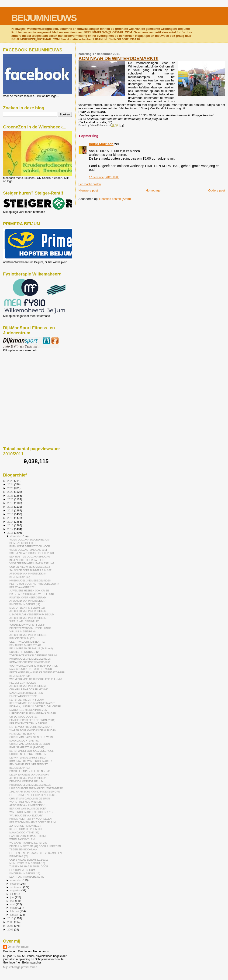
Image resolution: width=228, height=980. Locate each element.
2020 (11, 499)
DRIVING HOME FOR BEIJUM (26, 781)
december (16, 536)
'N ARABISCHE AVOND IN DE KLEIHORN (33, 730)
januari (15, 915)
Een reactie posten (90, 184)
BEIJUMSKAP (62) (20, 577)
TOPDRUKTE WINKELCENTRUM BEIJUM (33, 655)
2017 (11, 510)
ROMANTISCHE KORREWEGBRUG (30, 662)
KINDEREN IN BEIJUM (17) (25, 604)
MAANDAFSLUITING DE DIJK (26, 693)
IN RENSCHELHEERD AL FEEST (28, 560)
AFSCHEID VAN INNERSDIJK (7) (28, 601)
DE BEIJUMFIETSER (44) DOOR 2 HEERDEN (35, 846)
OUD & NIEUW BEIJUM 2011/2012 (29, 860)
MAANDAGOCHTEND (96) (24, 832)
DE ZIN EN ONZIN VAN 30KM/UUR (29, 775)
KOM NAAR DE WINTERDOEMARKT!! (119, 58)
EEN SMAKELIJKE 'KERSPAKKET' (29, 764)
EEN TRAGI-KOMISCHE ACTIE (27, 877)
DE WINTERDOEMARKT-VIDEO (27, 758)
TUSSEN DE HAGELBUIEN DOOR (29, 866)
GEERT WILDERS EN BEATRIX (27, 642)
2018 (11, 507)
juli (12, 894)
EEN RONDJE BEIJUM (22, 870)
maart (14, 908)
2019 (11, 503)
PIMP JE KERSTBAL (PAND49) (27, 747)
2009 (11, 922)
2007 (11, 929)
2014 (11, 522)
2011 (11, 532)
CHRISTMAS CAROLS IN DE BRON (29, 744)
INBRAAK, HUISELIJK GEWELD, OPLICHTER (35, 706)
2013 (11, 525)
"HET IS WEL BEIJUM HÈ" (24, 621)
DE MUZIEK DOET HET (23, 543)
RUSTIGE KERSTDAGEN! (24, 652)
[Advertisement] (24, 377)
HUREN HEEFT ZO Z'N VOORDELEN (30, 819)
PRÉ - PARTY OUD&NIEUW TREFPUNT (32, 594)
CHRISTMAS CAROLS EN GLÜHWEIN (31, 737)
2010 (11, 918)
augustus (16, 890)
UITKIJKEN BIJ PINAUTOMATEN (28, 754)
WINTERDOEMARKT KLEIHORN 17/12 (31, 812)
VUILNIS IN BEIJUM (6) (22, 631)
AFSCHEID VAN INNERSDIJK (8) (28, 574)
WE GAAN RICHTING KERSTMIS (28, 843)
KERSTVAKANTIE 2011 (22, 587)
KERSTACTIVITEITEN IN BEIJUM (28, 723)
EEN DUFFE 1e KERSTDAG (25, 645)
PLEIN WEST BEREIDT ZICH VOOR (30, 546)
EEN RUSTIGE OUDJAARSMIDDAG (30, 557)
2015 (11, 518)
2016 (11, 514)
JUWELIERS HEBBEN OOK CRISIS (29, 591)
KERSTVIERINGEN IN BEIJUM (27, 700)
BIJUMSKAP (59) (19, 856)
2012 (11, 529)
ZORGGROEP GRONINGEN (25, 826)
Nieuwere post (88, 190)
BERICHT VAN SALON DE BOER (28, 809)
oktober (15, 884)
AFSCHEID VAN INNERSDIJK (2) (28, 778)
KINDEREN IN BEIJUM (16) (25, 873)
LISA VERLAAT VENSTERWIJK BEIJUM (32, 614)
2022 (11, 492)
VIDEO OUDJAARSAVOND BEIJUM (29, 540)
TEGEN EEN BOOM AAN (23, 849)
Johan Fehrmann (19, 947)
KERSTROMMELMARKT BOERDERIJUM (32, 822)
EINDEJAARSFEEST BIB (23, 696)
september (17, 887)
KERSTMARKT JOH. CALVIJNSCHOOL (31, 751)
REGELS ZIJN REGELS (23, 683)
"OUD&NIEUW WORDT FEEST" (27, 625)
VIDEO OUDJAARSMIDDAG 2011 (28, 550)
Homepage (153, 190)
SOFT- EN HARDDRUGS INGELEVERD (32, 553)
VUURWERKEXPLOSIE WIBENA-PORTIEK (34, 666)
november (16, 880)
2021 (11, 495)
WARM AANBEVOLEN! (22, 839)
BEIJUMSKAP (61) (20, 676)
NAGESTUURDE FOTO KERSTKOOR (31, 669)
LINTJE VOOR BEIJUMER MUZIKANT (31, 727)
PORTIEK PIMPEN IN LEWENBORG (30, 771)
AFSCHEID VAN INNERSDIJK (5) (28, 618)
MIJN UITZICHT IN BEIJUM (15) (27, 608)
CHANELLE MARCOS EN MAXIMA (29, 689)
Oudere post (217, 190)
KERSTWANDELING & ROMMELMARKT (32, 703)
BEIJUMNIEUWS (44, 18)
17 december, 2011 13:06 (104, 177)
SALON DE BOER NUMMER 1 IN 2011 (31, 570)
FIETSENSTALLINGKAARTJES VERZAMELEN (35, 853)
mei (13, 901)
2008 (11, 926)
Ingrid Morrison (101, 144)
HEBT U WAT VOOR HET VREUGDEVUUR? (34, 584)
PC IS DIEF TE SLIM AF (23, 734)
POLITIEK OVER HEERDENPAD (28, 597)
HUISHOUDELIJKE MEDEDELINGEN (30, 581)
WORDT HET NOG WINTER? (26, 802)
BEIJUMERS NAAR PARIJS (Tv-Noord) (31, 648)
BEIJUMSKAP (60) (20, 768)
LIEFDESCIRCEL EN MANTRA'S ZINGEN (33, 713)
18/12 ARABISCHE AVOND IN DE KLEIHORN (35, 792)
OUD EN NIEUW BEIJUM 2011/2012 (30, 567)
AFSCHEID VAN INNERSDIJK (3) (28, 686)
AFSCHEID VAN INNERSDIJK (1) (28, 805)
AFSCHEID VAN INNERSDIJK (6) (28, 611)
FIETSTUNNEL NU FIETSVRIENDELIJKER (33, 795)
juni (13, 897)
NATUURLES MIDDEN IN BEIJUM (28, 710)
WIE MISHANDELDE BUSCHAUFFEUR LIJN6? (36, 679)
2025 (11, 481)
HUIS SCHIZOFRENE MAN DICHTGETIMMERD (36, 788)
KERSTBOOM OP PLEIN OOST (27, 829)
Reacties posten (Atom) (115, 199)
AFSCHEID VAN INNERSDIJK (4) (28, 635)
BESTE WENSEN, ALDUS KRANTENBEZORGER (37, 672)
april (13, 904)
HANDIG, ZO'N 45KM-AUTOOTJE (28, 836)
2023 (11, 488)
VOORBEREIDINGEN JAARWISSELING (32, 563)
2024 (11, 484)
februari (15, 911)
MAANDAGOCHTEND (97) (24, 741)
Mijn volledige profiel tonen (20, 967)
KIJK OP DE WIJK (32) (22, 638)
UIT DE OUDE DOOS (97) (24, 717)
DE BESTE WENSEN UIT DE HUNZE (30, 628)
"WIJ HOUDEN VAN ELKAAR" (26, 816)
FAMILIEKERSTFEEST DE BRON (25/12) (32, 720)
